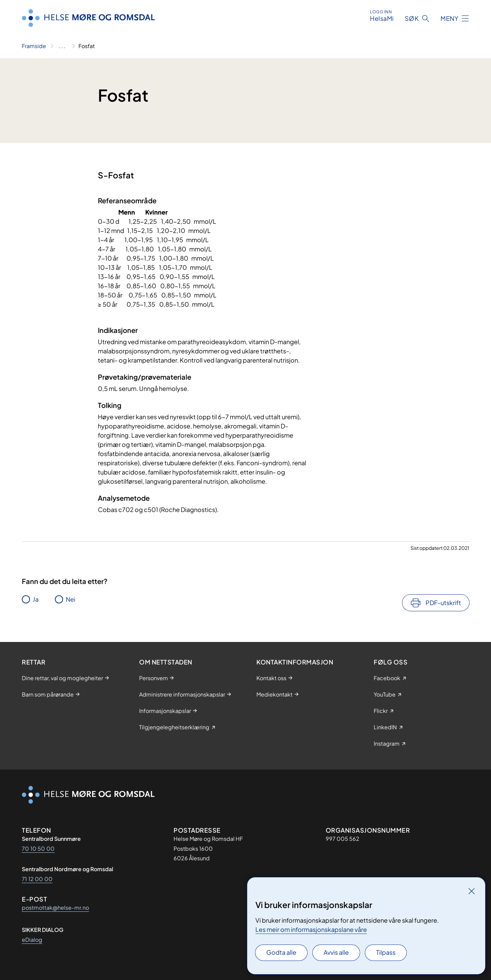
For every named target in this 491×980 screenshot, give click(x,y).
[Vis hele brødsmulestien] (62, 46)
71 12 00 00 (37, 879)
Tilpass (386, 952)
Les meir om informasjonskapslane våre (311, 929)
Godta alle (281, 952)
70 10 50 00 (38, 849)
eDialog (32, 940)
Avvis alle (336, 952)
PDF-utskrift (443, 603)
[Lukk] (472, 891)
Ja (36, 599)
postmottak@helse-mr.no (55, 908)
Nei (71, 599)
